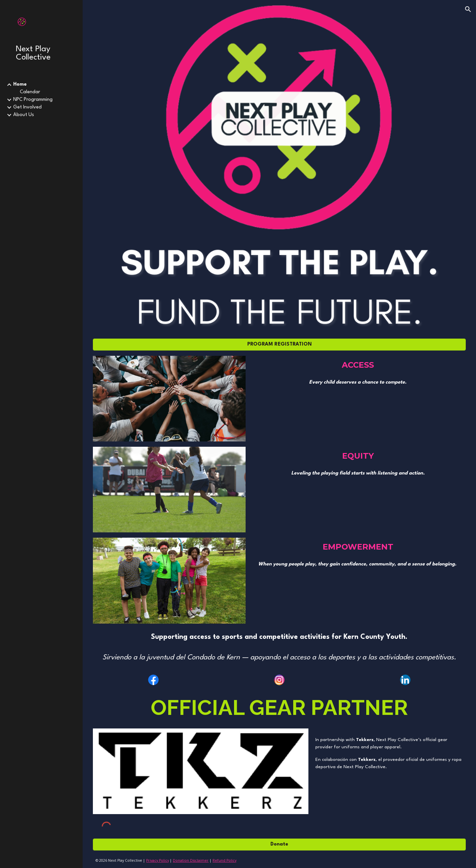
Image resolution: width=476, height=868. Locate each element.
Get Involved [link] (27, 107)
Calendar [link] (30, 92)
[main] (358, 365)
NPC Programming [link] (33, 100)
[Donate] (279, 844)
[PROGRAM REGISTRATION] (279, 344)
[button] (468, 9)
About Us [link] (24, 115)
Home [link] (20, 84)
